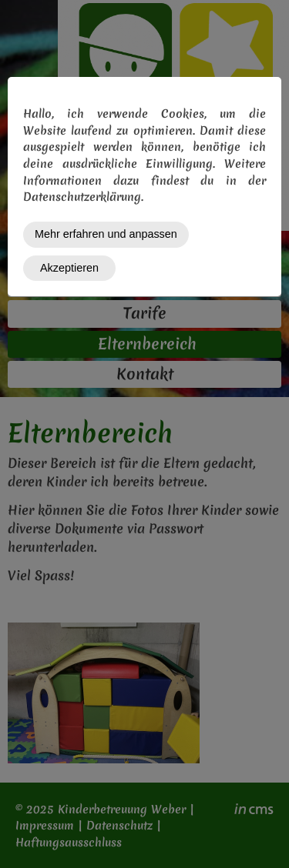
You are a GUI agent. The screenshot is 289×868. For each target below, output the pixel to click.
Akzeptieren (69, 268)
